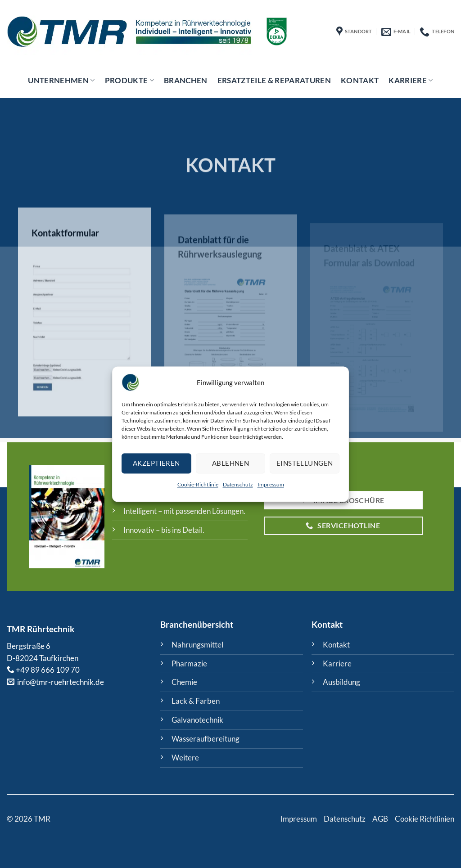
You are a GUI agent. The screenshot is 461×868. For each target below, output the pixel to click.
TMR (16, 629)
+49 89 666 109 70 (48, 670)
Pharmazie (189, 663)
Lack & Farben (196, 701)
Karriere (411, 80)
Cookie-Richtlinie (198, 484)
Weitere (185, 758)
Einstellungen (305, 463)
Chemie (184, 682)
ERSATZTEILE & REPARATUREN (274, 80)
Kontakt (360, 80)
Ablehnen (231, 463)
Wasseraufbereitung (206, 739)
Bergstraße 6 (29, 646)
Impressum (271, 484)
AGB (380, 819)
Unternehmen (61, 80)
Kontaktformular (65, 248)
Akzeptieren (156, 463)
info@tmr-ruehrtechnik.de (60, 682)
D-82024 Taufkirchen (43, 658)
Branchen (186, 80)
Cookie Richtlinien (425, 819)
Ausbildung (341, 682)
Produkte (129, 80)
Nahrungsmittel (197, 645)
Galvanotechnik (197, 720)
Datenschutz (238, 484)
